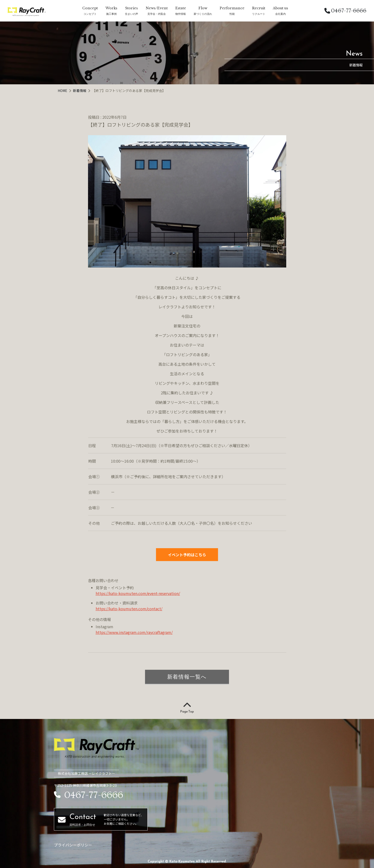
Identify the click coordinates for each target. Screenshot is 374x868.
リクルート (259, 14)
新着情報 (80, 91)
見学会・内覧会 (157, 14)
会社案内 (280, 14)
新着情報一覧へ (187, 677)
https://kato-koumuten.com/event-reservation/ (138, 593)
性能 (232, 14)
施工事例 (111, 14)
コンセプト (90, 14)
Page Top (187, 708)
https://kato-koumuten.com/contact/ (129, 609)
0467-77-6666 (345, 11)
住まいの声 (132, 14)
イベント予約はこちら (187, 555)
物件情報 (181, 14)
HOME (63, 91)
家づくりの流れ (203, 14)
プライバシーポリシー (73, 845)
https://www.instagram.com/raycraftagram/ (134, 632)
